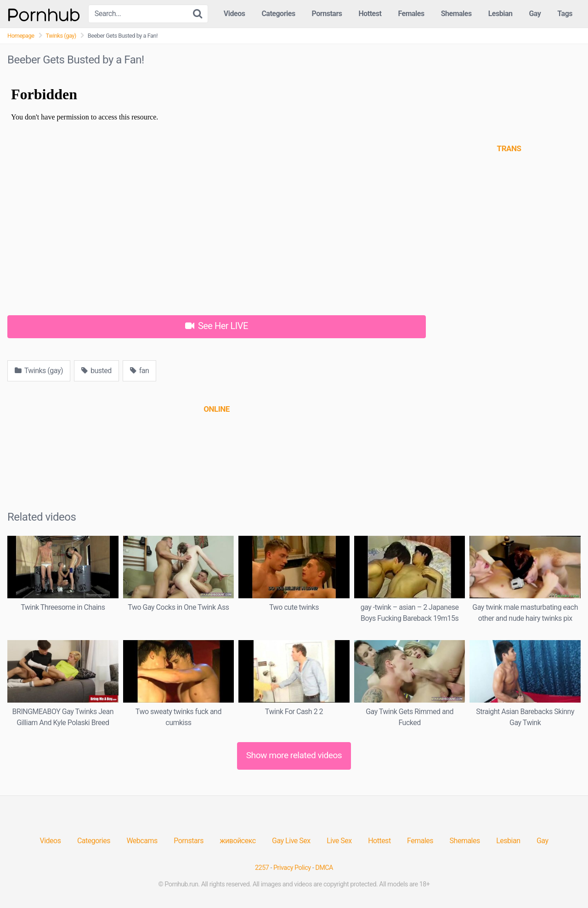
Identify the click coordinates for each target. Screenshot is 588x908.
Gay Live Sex (291, 841)
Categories (278, 14)
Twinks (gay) (61, 36)
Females (411, 14)
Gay (535, 14)
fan (140, 371)
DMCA (324, 868)
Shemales (456, 14)
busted (96, 371)
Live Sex (339, 841)
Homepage (21, 36)
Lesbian (500, 14)
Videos (235, 14)
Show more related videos (294, 755)
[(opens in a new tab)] (216, 409)
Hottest (370, 14)
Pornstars (327, 14)
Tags (565, 14)
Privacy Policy (292, 868)
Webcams (142, 841)
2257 (262, 868)
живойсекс (237, 841)
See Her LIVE (217, 326)
